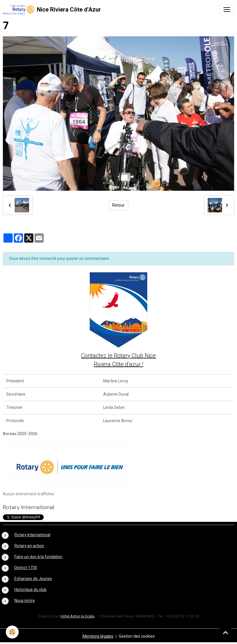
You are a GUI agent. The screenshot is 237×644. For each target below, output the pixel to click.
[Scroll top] (225, 632)
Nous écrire (25, 600)
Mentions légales (98, 636)
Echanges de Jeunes (33, 579)
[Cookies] (12, 632)
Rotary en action (29, 546)
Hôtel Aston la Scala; (78, 616)
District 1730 (26, 568)
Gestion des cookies (137, 636)
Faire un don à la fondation (38, 557)
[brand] (52, 10)
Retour (118, 205)
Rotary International (32, 535)
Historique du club (30, 590)
